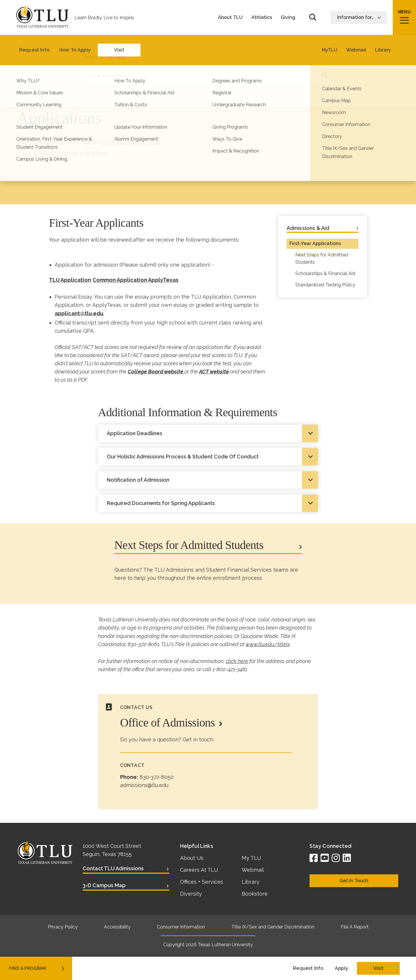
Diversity (191, 894)
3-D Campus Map (104, 885)
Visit (378, 968)
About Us (192, 858)
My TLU (251, 858)
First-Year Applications (315, 243)
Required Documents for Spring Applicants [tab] (161, 503)
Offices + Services (202, 882)
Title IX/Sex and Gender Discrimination (273, 927)
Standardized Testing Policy (325, 285)
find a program (37, 968)
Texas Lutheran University (225, 945)
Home (23, 44)
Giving (288, 17)
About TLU (230, 17)
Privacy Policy (63, 927)
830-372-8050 (157, 777)
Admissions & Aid (59, 44)
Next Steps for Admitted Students (322, 258)
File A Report (355, 927)
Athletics (262, 17)
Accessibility (117, 927)
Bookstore (255, 894)
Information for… (359, 17)
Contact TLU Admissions (113, 868)
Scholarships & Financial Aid (325, 273)
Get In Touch (354, 881)
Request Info (308, 968)
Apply (342, 968)
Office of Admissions (167, 723)
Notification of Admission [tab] (138, 480)
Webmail (253, 870)
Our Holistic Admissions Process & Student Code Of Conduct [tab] (183, 457)
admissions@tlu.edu (144, 785)
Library (251, 882)
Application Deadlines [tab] (135, 433)
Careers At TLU (199, 870)
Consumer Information (181, 927)
